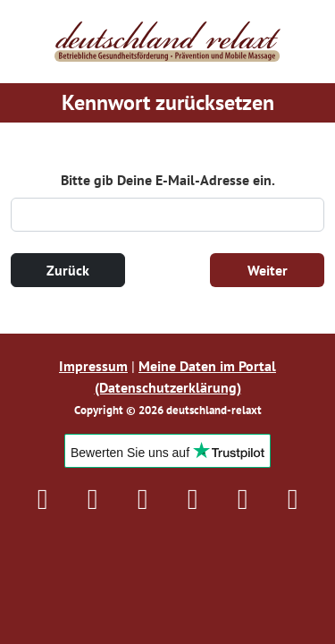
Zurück (68, 270)
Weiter (268, 270)
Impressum (93, 366)
